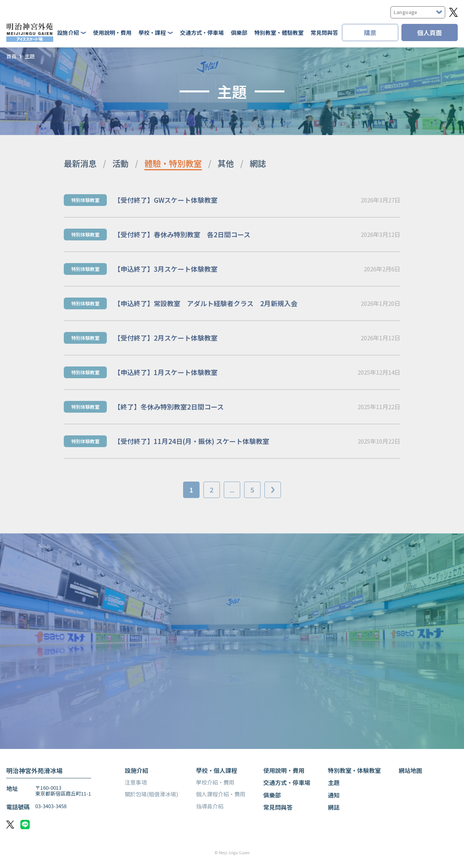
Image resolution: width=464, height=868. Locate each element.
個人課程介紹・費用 (221, 794)
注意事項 (136, 782)
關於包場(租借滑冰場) (151, 794)
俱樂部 (239, 32)
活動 (120, 163)
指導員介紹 (210, 806)
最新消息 (80, 163)
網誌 (258, 163)
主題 (30, 57)
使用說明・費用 (112, 32)
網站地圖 (410, 770)
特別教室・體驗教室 (279, 32)
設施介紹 (137, 770)
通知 (334, 795)
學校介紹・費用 (215, 782)
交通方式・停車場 (202, 32)
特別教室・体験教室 (354, 770)
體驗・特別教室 (173, 163)
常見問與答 (324, 32)
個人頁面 (430, 32)
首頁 (11, 57)
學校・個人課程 (217, 770)
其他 (226, 163)
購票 (370, 32)
